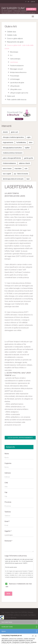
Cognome (8, 463)
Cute (26, 169)
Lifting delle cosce (16, 89)
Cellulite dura (11, 32)
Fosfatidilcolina (21, 142)
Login (33, 2)
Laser (28, 179)
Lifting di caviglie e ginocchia (19, 93)
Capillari (27, 148)
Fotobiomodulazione (17, 66)
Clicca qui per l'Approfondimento (20, 438)
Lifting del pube (15, 86)
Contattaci (31, 9)
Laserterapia (14, 62)
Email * (7, 521)
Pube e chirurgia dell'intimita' (12, 158)
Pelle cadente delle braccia (17, 100)
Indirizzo (8, 473)
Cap (6, 492)
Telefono (8, 512)
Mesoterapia (14, 52)
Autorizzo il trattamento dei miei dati (18, 585)
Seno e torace (7, 169)
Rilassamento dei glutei (15, 42)
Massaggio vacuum (16, 69)
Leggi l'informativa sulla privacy (16, 556)
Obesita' (5, 132)
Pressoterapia (15, 76)
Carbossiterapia (15, 59)
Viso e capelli (7, 174)
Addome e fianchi (24, 163)
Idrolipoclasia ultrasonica (18, 72)
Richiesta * (8, 541)
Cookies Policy (29, 631)
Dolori (31, 142)
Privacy (23, 631)
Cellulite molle (12, 35)
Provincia (8, 502)
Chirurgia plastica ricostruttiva (12, 148)
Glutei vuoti (11, 96)
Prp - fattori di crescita (21, 174)
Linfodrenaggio (15, 79)
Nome (7, 454)
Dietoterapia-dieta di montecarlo (13, 179)
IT (26, 2)
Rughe (29, 137)
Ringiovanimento (8, 142)
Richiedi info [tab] (10, 447)
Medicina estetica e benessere (13, 153)
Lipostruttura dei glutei (17, 83)
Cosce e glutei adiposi (15, 38)
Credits (4, 628)
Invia (8, 594)
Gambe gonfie (29, 158)
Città (6, 483)
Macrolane (18, 169)
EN (28, 2)
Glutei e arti (14, 132)
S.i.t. (11, 55)
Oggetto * (8, 531)
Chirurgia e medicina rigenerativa (13, 137)
